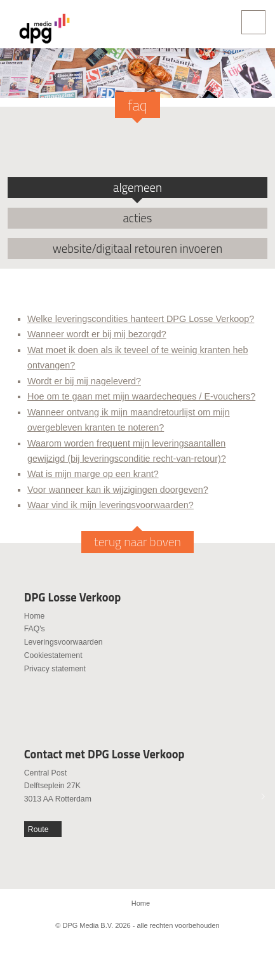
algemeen (137, 187)
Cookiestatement (53, 655)
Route (38, 829)
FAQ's (35, 629)
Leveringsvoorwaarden (64, 642)
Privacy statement (55, 669)
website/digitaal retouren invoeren (138, 248)
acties (138, 218)
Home (35, 616)
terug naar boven (137, 542)
